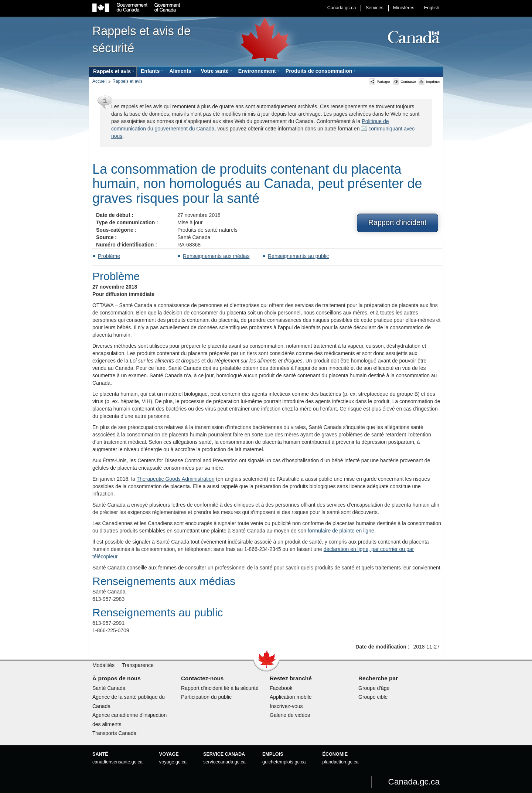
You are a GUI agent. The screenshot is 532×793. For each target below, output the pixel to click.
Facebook (281, 688)
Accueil (99, 81)
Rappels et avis (127, 81)
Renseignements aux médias (216, 256)
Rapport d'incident (397, 222)
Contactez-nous (202, 678)
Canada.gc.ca (342, 8)
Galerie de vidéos (290, 715)
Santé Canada (109, 688)
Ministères (404, 8)
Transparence (138, 665)
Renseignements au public (298, 256)
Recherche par (378, 678)
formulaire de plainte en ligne (341, 531)
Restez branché (291, 678)
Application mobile (291, 697)
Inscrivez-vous (286, 706)
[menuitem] (113, 72)
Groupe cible (373, 697)
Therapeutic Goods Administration (176, 479)
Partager (380, 81)
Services (375, 8)
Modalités (103, 665)
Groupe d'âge (374, 688)
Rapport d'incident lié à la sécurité (220, 688)
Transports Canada (114, 733)
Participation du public (206, 697)
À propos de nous (117, 678)
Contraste (404, 81)
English (432, 8)
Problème (109, 256)
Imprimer (429, 81)
